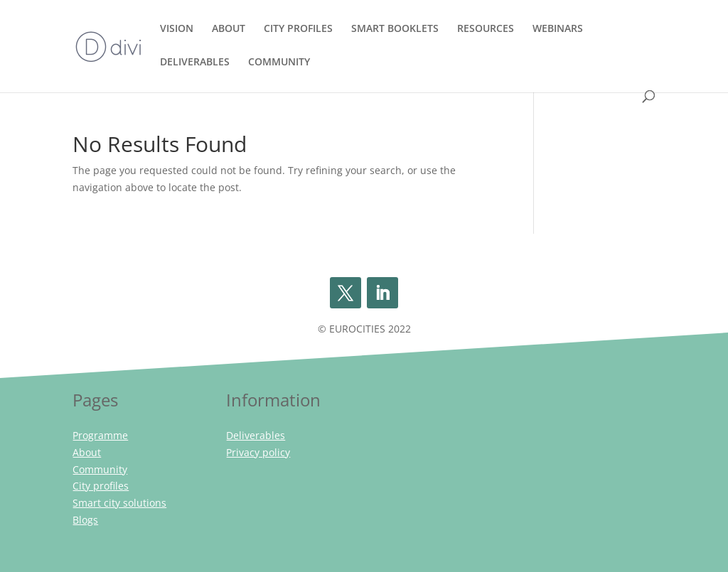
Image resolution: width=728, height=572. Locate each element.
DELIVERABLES (195, 63)
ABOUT (229, 29)
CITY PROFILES (298, 29)
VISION (177, 29)
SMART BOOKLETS (395, 29)
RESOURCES (486, 29)
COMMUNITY (279, 63)
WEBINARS (558, 29)
